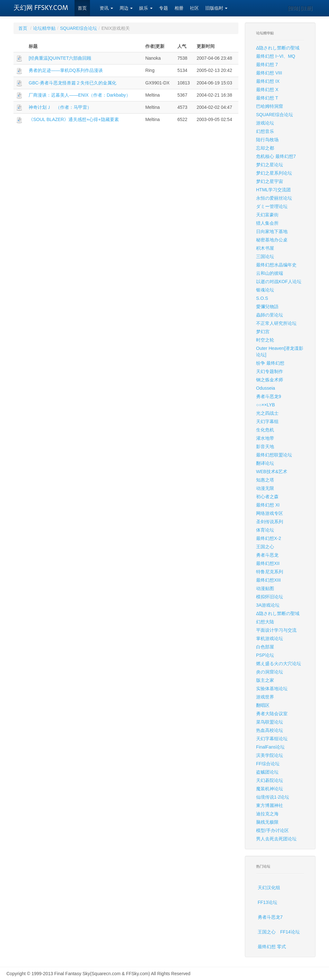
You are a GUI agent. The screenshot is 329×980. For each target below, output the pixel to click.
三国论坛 (265, 256)
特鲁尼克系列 (270, 572)
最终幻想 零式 (272, 947)
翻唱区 (263, 705)
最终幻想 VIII (269, 73)
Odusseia (266, 388)
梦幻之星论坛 (270, 165)
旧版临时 (217, 8)
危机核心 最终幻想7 (276, 156)
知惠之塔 (265, 480)
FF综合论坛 (268, 764)
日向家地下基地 (272, 231)
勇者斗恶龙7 (270, 917)
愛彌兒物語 (267, 307)
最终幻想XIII (268, 580)
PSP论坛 (265, 655)
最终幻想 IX (268, 81)
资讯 (106, 8)
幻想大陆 (265, 622)
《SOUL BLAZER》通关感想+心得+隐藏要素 (74, 119)
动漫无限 (265, 488)
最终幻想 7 (267, 65)
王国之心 (265, 547)
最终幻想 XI (268, 505)
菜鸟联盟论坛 (270, 722)
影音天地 (265, 447)
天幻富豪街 (267, 215)
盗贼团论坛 (267, 772)
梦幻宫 (263, 332)
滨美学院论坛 (270, 755)
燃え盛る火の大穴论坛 (279, 663)
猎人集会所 (267, 223)
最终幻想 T (267, 98)
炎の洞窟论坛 (270, 672)
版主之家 (265, 680)
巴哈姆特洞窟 (270, 106)
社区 (194, 8)
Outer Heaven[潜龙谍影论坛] (280, 351)
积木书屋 (265, 248)
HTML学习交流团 (273, 190)
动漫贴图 (265, 588)
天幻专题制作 (270, 371)
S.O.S (262, 298)
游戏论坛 (265, 123)
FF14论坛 (290, 932)
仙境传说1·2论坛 (273, 797)
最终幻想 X (267, 90)
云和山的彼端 (270, 273)
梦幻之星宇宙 (270, 181)
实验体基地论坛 (272, 689)
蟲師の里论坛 (270, 315)
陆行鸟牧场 (267, 140)
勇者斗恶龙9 (269, 396)
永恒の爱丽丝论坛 (274, 198)
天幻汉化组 (269, 888)
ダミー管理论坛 (272, 206)
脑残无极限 (267, 822)
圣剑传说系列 (270, 522)
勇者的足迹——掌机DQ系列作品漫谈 (66, 70)
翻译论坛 (265, 463)
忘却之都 (265, 148)
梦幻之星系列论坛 (274, 173)
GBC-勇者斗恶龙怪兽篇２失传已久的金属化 (72, 83)
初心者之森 (267, 497)
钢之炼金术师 (270, 380)
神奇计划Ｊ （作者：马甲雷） (60, 107)
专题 (164, 8)
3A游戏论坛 (268, 605)
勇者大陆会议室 (272, 714)
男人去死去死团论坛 (276, 839)
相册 (179, 8)
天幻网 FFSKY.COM (41, 8)
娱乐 (146, 8)
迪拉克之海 (267, 814)
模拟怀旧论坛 (270, 597)
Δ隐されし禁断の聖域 (278, 48)
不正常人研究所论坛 (276, 323)
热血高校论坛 (270, 730)
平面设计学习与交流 (276, 630)
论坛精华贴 (44, 28)
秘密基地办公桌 (272, 240)
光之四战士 (267, 413)
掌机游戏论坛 (270, 638)
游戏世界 (265, 697)
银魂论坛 (265, 290)
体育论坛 (265, 530)
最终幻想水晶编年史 (276, 265)
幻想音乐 (265, 131)
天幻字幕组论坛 (272, 739)
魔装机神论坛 (270, 789)
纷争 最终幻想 (270, 363)
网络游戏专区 (270, 513)
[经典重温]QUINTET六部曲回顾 (60, 58)
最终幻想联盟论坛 (274, 455)
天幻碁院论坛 (270, 780)
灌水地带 (265, 438)
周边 (126, 8)
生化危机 (265, 430)
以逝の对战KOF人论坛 (279, 282)
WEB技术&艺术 (272, 472)
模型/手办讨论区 (272, 830)
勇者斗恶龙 (267, 555)
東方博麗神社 (270, 805)
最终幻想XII (268, 563)
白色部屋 (265, 647)
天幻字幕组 (267, 421)
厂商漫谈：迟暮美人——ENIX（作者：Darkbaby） (80, 95)
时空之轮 (265, 340)
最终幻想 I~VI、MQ (276, 56)
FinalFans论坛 (270, 747)
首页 (82, 8)
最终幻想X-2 (269, 538)
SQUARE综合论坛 (79, 28)
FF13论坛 (267, 902)
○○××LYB (266, 405)
